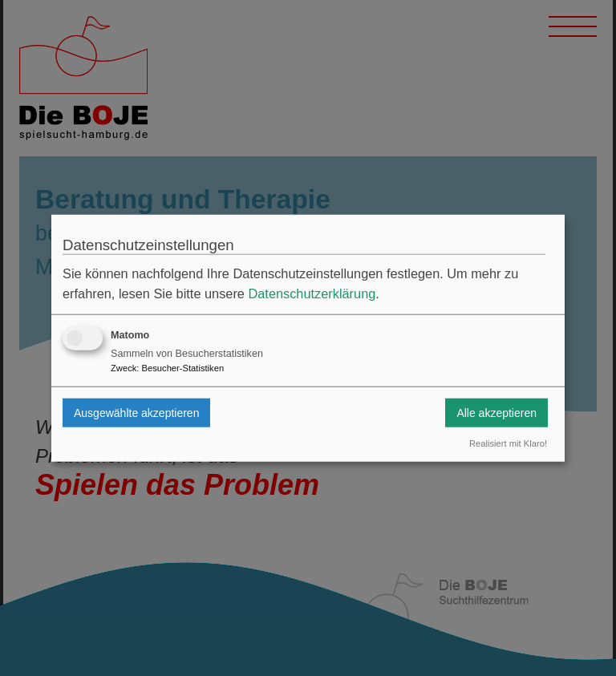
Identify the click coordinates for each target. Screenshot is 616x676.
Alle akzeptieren (496, 412)
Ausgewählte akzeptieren (136, 412)
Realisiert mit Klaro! (508, 443)
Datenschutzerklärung (312, 293)
